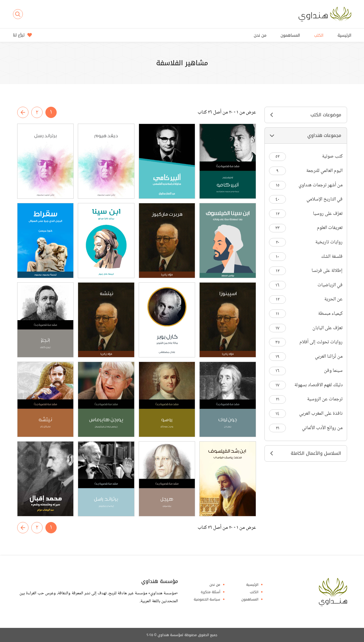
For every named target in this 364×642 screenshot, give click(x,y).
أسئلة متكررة (210, 592)
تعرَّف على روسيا (306, 214)
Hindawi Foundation (333, 592)
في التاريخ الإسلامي (306, 199)
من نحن (260, 35)
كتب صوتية (306, 157)
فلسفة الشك (306, 257)
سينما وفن (306, 371)
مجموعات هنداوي (306, 135)
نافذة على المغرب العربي (306, 414)
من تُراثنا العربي (306, 357)
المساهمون (290, 35)
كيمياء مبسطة (306, 314)
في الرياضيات (306, 285)
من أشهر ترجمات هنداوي (306, 185)
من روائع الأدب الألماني (306, 428)
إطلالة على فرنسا (306, 271)
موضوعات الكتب (306, 115)
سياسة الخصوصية (207, 599)
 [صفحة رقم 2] (23, 112)
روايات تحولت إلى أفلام (306, 342)
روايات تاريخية (306, 242)
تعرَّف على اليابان (306, 328)
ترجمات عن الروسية (306, 399)
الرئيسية (344, 35)
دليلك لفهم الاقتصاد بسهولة (306, 385)
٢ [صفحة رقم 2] (37, 113)
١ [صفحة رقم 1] (51, 112)
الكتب (319, 35)
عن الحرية (306, 299)
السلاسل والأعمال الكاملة (306, 453)
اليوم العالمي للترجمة (306, 171)
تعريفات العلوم (306, 228)
